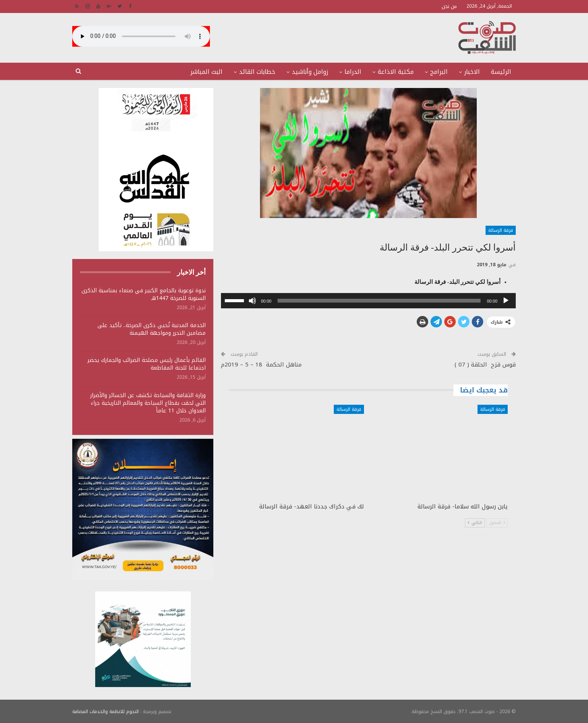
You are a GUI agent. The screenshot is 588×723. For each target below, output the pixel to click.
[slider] (379, 301)
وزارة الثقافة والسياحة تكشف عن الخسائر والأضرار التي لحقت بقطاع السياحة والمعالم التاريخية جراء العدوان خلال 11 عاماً (148, 403)
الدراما (353, 72)
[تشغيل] (506, 301)
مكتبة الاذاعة (396, 72)
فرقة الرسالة (501, 230)
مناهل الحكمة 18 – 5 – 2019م (261, 365)
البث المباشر (206, 72)
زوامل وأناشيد (310, 72)
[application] (368, 301)
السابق (497, 523)
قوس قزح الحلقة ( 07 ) (485, 365)
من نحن (449, 6)
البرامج (439, 72)
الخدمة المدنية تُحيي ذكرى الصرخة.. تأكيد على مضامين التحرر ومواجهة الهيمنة (152, 329)
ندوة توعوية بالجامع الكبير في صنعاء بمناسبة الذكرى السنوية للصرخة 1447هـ (144, 294)
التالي (475, 523)
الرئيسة (501, 72)
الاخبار (472, 72)
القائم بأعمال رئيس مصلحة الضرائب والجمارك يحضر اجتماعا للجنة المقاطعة (147, 364)
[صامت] (252, 301)
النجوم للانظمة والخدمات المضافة (106, 711)
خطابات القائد (257, 72)
